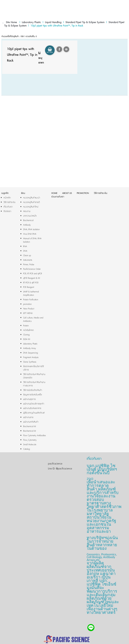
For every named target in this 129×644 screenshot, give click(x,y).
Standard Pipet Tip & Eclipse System (85, 22)
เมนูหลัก (5, 193)
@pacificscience (64, 469)
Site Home (11, 22)
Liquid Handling (53, 22)
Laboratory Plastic (31, 22)
